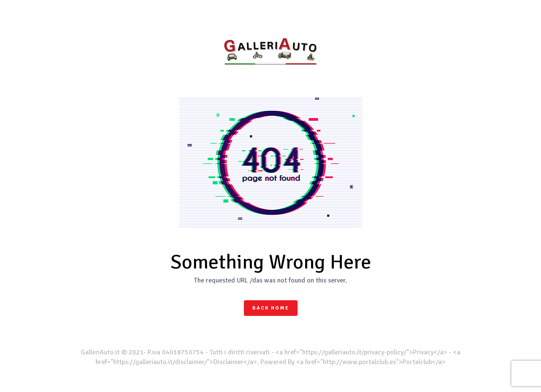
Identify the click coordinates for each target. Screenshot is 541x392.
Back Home (271, 308)
